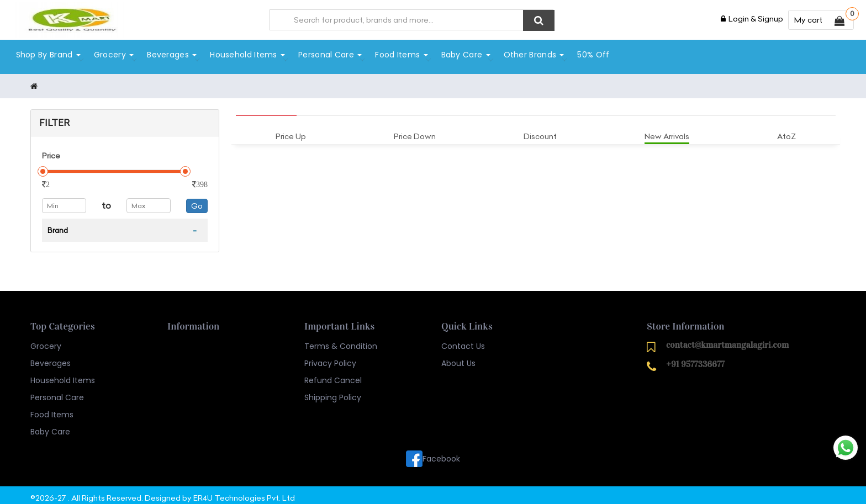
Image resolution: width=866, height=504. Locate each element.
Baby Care (465, 54)
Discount (540, 130)
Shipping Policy (333, 392)
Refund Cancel (333, 375)
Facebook (433, 453)
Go (197, 200)
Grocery (113, 54)
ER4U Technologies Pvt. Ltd (244, 492)
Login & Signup (752, 19)
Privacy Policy (330, 358)
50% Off (593, 54)
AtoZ (786, 130)
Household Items (247, 54)
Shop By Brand (47, 54)
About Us (458, 358)
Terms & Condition (341, 341)
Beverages (171, 54)
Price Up (291, 130)
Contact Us (463, 341)
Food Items (401, 54)
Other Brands (533, 54)
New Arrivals (667, 130)
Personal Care (329, 54)
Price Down (415, 130)
